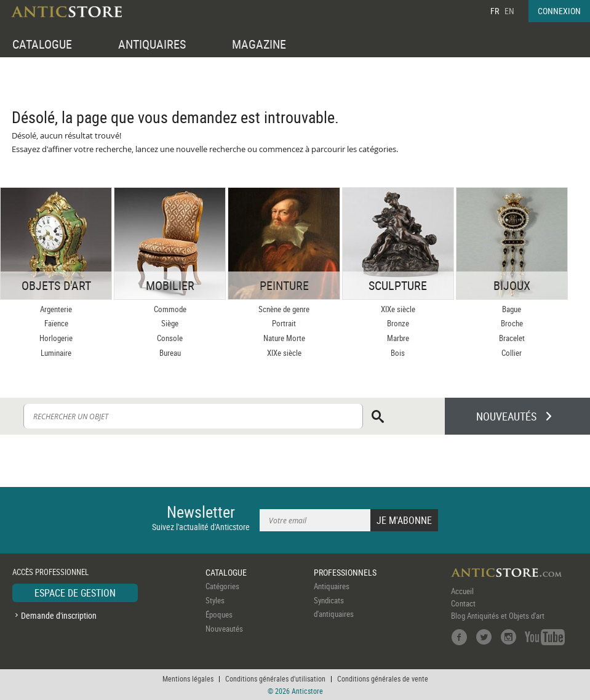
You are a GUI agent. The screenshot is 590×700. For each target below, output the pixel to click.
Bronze (398, 323)
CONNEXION (559, 11)
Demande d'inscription (59, 615)
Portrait (284, 323)
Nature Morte (284, 338)
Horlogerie (56, 338)
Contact (463, 603)
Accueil (462, 591)
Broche (512, 323)
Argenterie (56, 309)
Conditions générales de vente (383, 678)
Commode (170, 309)
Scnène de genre (284, 309)
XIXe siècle (284, 353)
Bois (398, 353)
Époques (219, 614)
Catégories (222, 586)
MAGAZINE (259, 44)
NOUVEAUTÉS (506, 416)
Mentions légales (188, 678)
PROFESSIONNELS (345, 572)
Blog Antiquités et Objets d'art (498, 616)
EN (509, 11)
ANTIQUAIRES (152, 44)
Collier (512, 353)
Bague (512, 309)
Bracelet (512, 338)
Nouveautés (224, 629)
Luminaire (56, 353)
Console (170, 338)
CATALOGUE (42, 44)
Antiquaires (332, 586)
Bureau (170, 353)
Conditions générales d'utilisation (275, 678)
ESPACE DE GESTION (75, 593)
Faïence (56, 323)
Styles (215, 600)
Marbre (398, 338)
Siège (170, 323)
